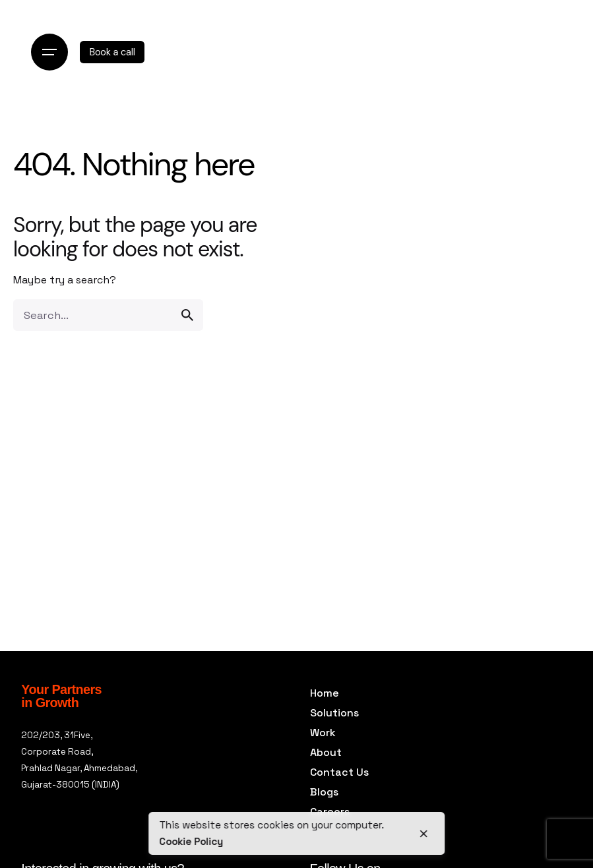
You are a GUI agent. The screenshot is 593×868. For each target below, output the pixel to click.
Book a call (112, 52)
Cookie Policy (191, 841)
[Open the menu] (49, 52)
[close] (424, 834)
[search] (187, 315)
